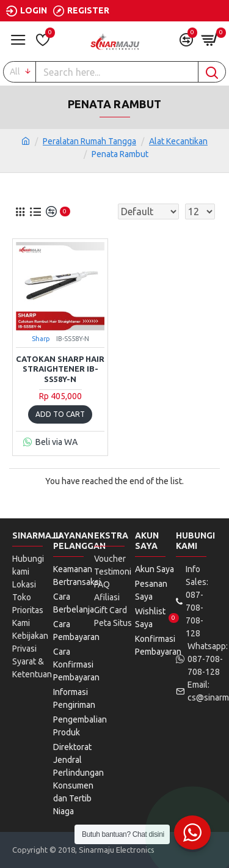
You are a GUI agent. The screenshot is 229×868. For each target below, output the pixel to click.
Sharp (41, 339)
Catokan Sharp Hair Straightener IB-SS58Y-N (60, 369)
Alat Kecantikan (178, 141)
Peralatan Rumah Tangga (89, 141)
